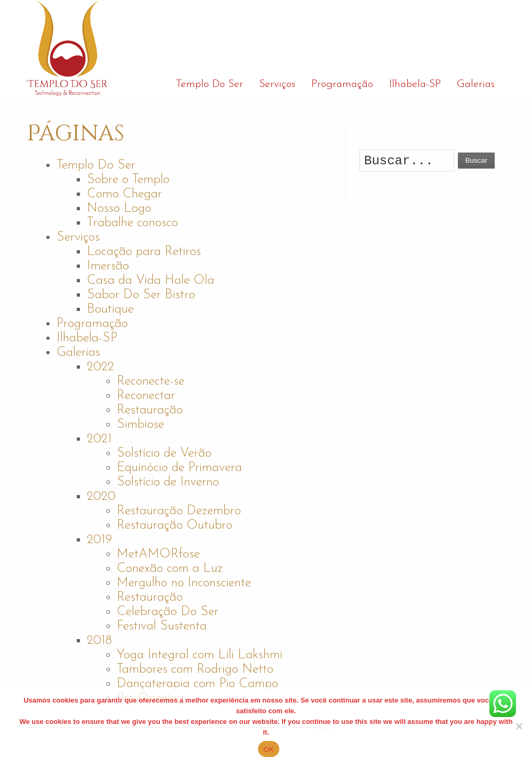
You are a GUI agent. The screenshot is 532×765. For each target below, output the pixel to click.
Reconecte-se (151, 381)
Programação (92, 324)
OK (268, 749)
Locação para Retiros (144, 252)
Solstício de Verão (164, 453)
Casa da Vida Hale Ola (151, 281)
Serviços (78, 237)
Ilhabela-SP (87, 338)
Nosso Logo (119, 209)
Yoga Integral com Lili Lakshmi (200, 655)
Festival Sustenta (162, 626)
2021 (99, 439)
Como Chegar (124, 194)
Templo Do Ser (96, 165)
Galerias (78, 353)
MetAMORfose (158, 554)
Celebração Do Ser (168, 612)
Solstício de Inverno (168, 482)
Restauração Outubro (175, 525)
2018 (99, 641)
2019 (99, 540)
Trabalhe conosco (132, 223)
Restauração (150, 410)
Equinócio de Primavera (179, 468)
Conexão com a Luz (170, 569)
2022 (100, 367)
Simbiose (140, 425)
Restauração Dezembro (179, 511)
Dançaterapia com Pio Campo (198, 684)
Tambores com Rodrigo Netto (195, 670)
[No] (519, 726)
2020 (101, 497)
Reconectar (146, 396)
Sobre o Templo (128, 180)
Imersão (108, 266)
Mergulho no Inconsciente (184, 583)
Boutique (110, 309)
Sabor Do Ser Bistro (141, 295)
